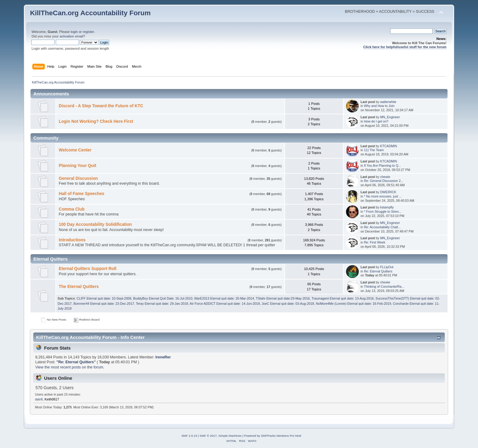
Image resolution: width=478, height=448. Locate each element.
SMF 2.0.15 (189, 436)
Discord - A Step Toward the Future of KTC (101, 106)
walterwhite (388, 102)
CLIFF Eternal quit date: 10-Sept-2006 (104, 298)
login (74, 32)
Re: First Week (375, 242)
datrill (39, 399)
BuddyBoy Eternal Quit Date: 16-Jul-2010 (163, 298)
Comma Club (72, 209)
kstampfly (387, 207)
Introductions (72, 240)
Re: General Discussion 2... (384, 181)
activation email (71, 36)
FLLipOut (387, 267)
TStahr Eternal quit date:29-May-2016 (283, 298)
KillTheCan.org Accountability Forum (90, 13)
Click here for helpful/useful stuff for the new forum (405, 47)
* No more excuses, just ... (383, 196)
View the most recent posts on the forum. (70, 367)
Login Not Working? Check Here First (96, 121)
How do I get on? (376, 121)
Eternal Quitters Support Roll (88, 269)
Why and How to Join (379, 106)
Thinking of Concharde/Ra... (384, 286)
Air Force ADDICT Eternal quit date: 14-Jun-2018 (225, 304)
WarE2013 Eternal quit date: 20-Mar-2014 (224, 298)
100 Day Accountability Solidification (95, 224)
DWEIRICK (388, 192)
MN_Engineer (390, 117)
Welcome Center (75, 150)
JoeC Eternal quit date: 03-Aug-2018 (288, 304)
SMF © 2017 (208, 436)
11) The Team (374, 150)
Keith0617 (52, 399)
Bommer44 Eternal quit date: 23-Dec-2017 (104, 304)
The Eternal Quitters (79, 287)
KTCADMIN (389, 146)
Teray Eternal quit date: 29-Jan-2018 (162, 304)
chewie (385, 177)
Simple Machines (230, 436)
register (89, 32)
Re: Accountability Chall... (382, 227)
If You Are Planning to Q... (382, 165)
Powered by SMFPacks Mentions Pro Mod (273, 436)
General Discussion (78, 178)
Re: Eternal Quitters (378, 271)
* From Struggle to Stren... (383, 212)
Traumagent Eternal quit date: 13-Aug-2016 (343, 298)
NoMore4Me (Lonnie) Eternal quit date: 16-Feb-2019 (353, 304)
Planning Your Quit (78, 166)
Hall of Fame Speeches (82, 194)
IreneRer (163, 357)
